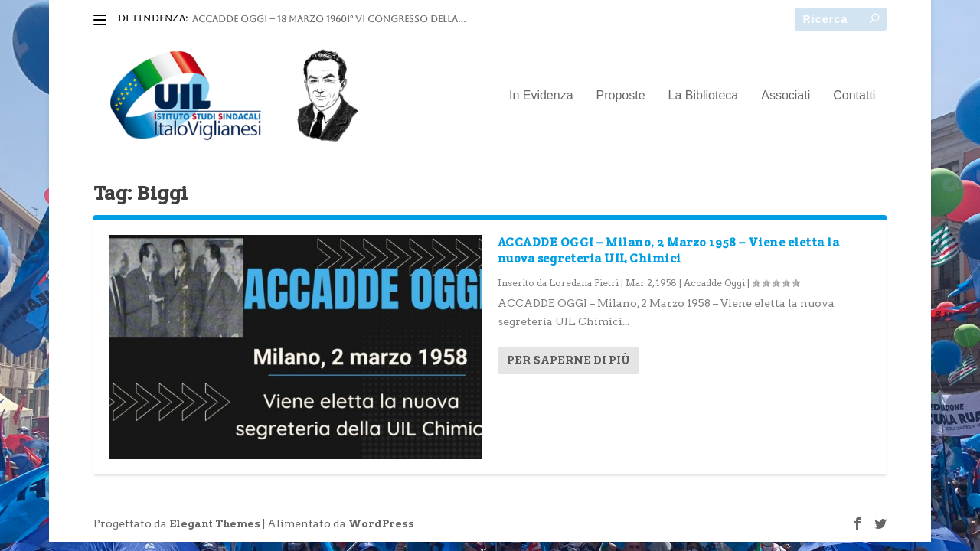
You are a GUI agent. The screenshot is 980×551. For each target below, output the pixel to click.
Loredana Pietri (584, 283)
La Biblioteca (704, 96)
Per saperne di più (568, 360)
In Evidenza (541, 96)
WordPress (381, 524)
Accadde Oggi (714, 283)
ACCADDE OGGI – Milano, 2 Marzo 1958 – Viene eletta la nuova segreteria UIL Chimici (669, 250)
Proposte (621, 96)
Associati (786, 96)
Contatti (854, 96)
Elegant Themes (215, 524)
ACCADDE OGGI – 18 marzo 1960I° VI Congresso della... (329, 19)
